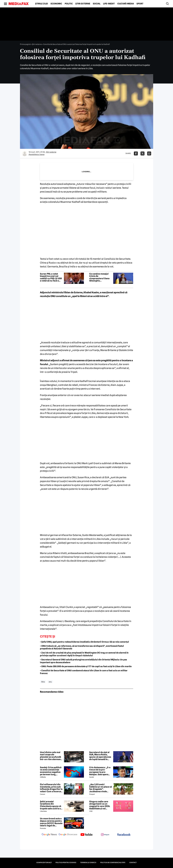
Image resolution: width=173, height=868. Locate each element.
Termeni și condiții (88, 863)
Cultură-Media (126, 4)
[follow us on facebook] (124, 835)
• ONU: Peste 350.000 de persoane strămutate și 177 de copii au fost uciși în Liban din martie (86, 666)
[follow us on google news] (49, 835)
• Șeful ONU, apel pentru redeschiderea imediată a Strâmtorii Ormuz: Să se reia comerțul (84, 642)
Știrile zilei (42, 4)
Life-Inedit (109, 4)
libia (43, 682)
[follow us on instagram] (105, 835)
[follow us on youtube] (87, 835)
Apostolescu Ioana (37, 154)
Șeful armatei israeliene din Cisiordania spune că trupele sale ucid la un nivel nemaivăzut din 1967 (51, 805)
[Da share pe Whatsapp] (149, 153)
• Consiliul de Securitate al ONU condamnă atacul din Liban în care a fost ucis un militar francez (84, 672)
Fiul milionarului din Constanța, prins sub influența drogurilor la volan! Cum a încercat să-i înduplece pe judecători (51, 788)
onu (50, 682)
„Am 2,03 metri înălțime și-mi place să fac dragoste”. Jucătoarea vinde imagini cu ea (101, 788)
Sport (140, 4)
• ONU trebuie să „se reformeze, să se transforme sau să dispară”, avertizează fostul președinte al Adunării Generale (82, 647)
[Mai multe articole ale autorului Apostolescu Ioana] (25, 153)
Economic (56, 4)
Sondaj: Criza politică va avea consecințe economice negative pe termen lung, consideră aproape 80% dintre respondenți (51, 771)
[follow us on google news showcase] (68, 835)
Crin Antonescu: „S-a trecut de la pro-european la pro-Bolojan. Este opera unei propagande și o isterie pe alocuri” (100, 771)
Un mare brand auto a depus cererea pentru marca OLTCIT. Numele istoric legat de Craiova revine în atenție (51, 822)
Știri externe (83, 4)
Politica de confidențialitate (113, 863)
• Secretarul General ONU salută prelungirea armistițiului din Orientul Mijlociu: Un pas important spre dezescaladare (83, 661)
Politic (69, 4)
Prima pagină (25, 44)
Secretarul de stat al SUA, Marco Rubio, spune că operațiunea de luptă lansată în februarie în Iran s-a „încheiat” (100, 756)
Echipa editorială (44, 863)
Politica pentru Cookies (66, 863)
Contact (133, 863)
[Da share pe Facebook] (136, 153)
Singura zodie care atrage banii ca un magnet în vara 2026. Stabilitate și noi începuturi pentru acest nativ (100, 805)
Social (97, 4)
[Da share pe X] (143, 153)
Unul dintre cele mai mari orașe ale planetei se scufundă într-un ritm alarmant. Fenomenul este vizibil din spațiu (51, 756)
